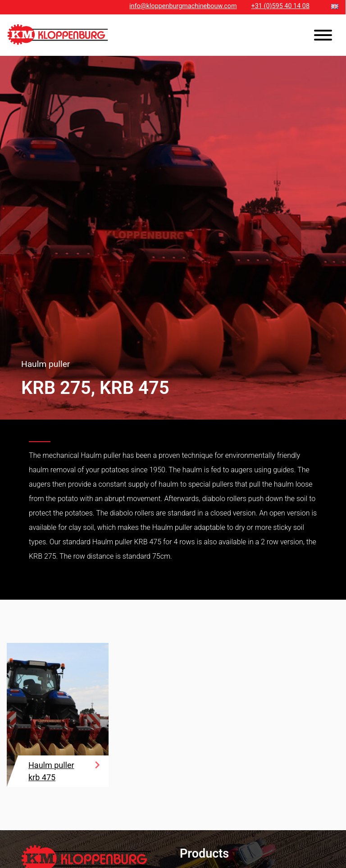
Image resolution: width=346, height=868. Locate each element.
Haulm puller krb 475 (51, 771)
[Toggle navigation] (323, 37)
